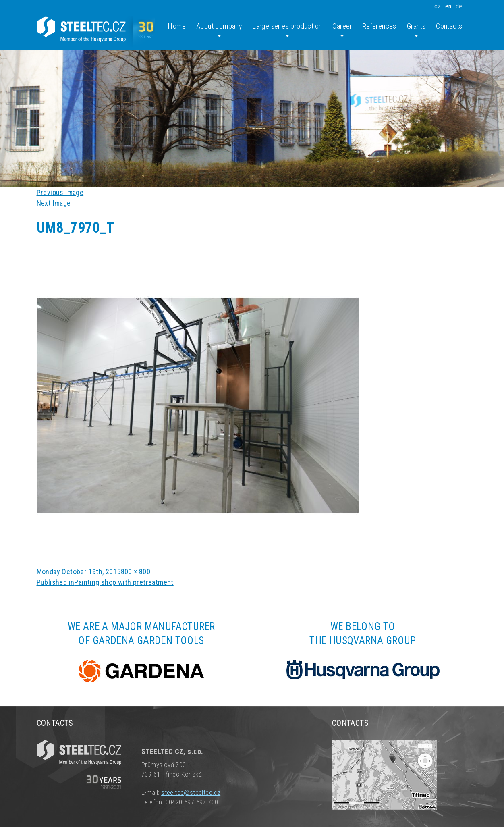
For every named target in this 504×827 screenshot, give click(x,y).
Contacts (449, 26)
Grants (416, 31)
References (380, 26)
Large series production (287, 31)
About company (219, 31)
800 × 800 (136, 572)
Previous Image (60, 192)
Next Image (54, 203)
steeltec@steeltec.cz (191, 792)
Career (342, 31)
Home (177, 26)
